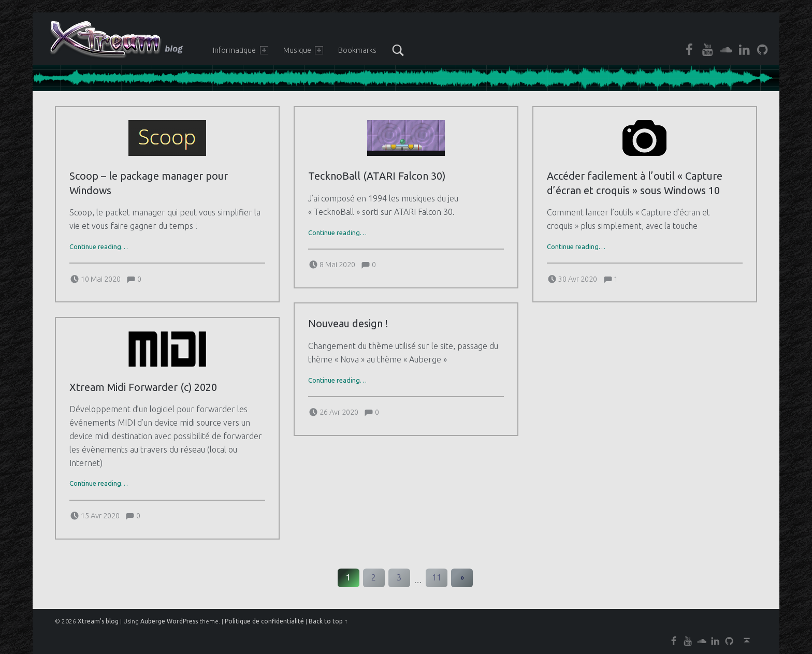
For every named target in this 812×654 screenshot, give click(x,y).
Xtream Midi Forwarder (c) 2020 (143, 387)
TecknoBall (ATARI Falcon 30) (377, 176)
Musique (303, 50)
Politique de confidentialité (264, 621)
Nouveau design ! (348, 324)
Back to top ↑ (328, 621)
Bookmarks (357, 50)
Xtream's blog (98, 621)
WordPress (182, 621)
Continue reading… (99, 246)
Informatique (240, 50)
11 (437, 577)
